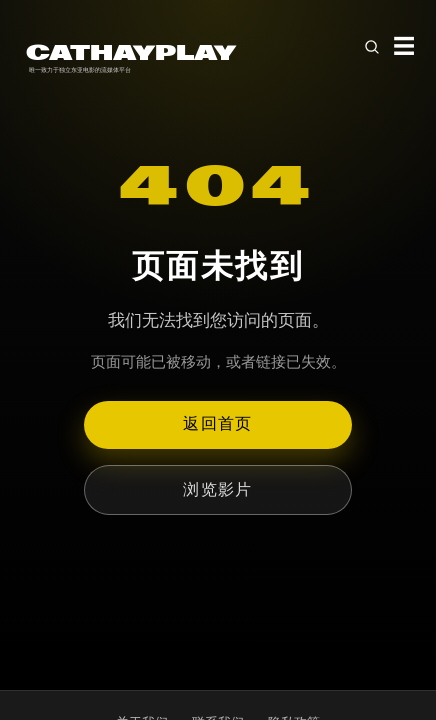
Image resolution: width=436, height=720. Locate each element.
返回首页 (217, 423)
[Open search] (372, 47)
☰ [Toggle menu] (403, 46)
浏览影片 (217, 489)
